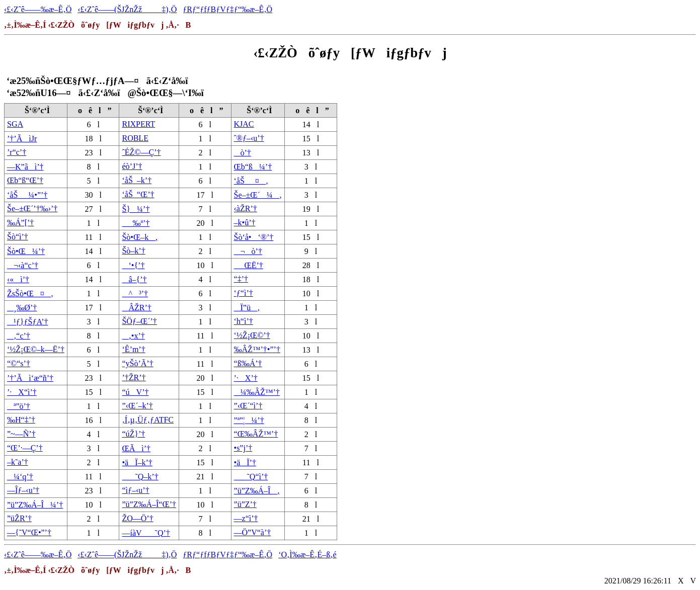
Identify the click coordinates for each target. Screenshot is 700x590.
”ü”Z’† (245, 504)
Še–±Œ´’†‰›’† (32, 208)
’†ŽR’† (134, 377)
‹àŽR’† (246, 208)
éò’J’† (132, 166)
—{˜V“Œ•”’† (29, 532)
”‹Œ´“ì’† (248, 406)
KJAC (244, 124)
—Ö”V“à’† (253, 532)
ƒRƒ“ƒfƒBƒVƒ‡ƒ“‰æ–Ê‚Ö (227, 9)
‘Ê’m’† (133, 349)
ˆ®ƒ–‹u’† (249, 138)
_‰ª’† (136, 223)
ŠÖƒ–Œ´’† (139, 321)
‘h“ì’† (244, 321)
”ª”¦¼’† (249, 420)
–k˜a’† (18, 462)
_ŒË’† (249, 265)
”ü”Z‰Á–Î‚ (257, 491)
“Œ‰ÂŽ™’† (256, 434)
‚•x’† (133, 336)
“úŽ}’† (133, 434)
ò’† (243, 153)
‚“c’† (19, 336)
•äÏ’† (245, 462)
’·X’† (246, 378)
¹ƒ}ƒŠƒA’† (27, 322)
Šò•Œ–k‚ (140, 237)
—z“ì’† (246, 518)
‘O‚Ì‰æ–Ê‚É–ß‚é (307, 555)
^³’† (135, 293)
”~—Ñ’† (21, 434)
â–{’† (134, 279)
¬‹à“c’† (23, 265)
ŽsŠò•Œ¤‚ (30, 293)
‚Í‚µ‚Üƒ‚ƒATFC (148, 420)
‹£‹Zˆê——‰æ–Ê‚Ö (38, 9)
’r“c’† (17, 152)
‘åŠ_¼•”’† (27, 195)
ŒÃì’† (136, 448)
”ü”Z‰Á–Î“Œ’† (149, 504)
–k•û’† (245, 223)
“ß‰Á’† (248, 363)
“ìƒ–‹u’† (135, 490)
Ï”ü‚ (247, 308)
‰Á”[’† (20, 223)
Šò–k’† (133, 251)
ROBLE (135, 138)
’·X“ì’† (22, 392)
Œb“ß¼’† (253, 167)
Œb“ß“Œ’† (25, 180)
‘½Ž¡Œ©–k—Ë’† (36, 349)
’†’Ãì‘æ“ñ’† (30, 378)
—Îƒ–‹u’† (23, 490)
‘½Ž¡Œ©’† (252, 335)
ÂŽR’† (136, 308)
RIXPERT (138, 124)
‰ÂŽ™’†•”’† (257, 349)
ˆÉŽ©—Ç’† (141, 152)
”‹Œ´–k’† (137, 406)
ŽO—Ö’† (137, 518)
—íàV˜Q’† (146, 533)
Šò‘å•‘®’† (254, 237)
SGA (15, 124)
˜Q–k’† (140, 477)
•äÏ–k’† (137, 462)
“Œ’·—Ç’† (25, 448)
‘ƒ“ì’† (244, 293)
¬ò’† (248, 251)
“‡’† (241, 279)
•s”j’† (243, 448)
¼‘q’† (20, 477)
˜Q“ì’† (251, 477)
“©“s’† (19, 363)
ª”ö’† (19, 406)
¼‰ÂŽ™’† (257, 392)
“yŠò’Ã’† (137, 363)
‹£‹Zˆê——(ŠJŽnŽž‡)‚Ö (127, 9)
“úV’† (135, 392)
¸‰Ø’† (22, 308)
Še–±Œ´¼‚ (258, 195)
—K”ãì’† (25, 167)
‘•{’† (133, 265)
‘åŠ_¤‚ (251, 181)
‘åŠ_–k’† (137, 180)
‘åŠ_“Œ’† (138, 194)
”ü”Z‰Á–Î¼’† (35, 505)
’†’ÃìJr (22, 139)
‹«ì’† (18, 279)
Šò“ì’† (18, 237)
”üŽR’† (19, 518)
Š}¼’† (136, 209)
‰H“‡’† (21, 420)
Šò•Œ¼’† (26, 251)
